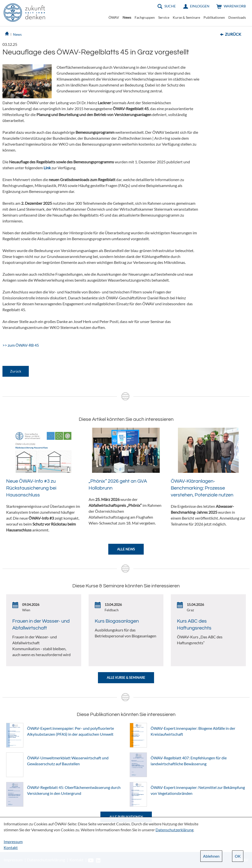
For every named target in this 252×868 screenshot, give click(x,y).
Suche (170, 6)
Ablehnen (211, 856)
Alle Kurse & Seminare (126, 678)
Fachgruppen (145, 17)
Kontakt (11, 847)
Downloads (237, 17)
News (127, 17)
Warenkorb (235, 6)
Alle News (126, 549)
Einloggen (200, 6)
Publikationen (214, 17)
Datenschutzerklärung (174, 830)
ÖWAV (114, 17)
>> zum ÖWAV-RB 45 (21, 345)
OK (238, 856)
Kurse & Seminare (186, 17)
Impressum (13, 842)
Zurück (233, 34)
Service (164, 17)
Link (47, 168)
